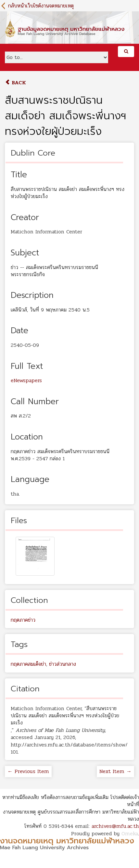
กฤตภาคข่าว (23, 620)
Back (15, 82)
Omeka (130, 833)
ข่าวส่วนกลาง (63, 664)
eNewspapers (26, 380)
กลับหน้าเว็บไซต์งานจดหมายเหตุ (41, 6)
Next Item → (115, 771)
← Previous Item (28, 771)
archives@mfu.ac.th (115, 826)
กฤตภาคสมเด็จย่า (28, 664)
